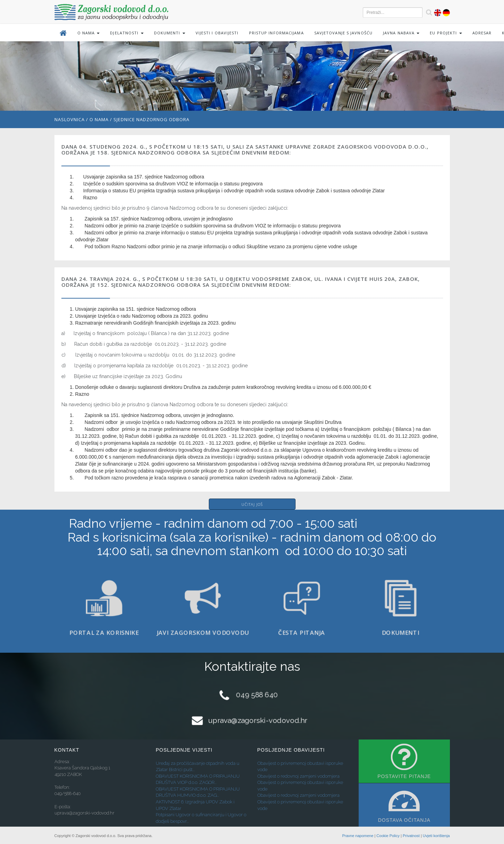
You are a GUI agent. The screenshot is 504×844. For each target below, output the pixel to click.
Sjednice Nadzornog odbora (151, 119)
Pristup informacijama (276, 33)
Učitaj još (252, 504)
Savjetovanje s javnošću (343, 33)
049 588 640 (257, 695)
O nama (99, 119)
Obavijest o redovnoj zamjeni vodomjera (298, 776)
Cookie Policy (388, 836)
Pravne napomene (358, 836)
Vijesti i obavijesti (217, 33)
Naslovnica (70, 119)
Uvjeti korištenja (436, 836)
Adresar (482, 33)
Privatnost (411, 836)
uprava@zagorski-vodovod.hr (258, 720)
